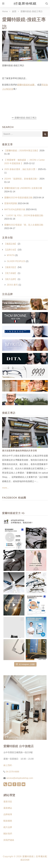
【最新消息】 (11, 267)
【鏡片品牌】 (11, 279)
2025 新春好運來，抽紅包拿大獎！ (21, 169)
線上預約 (8, 765)
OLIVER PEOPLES (16, 261)
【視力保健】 (11, 273)
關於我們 (8, 834)
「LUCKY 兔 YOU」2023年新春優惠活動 (24, 215)
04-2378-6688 (12, 772)
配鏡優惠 (8, 821)
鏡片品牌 (8, 827)
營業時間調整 (11, 203)
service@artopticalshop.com (19, 778)
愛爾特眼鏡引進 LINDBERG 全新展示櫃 (23, 188)
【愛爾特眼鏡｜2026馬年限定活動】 (22, 151)
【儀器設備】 (11, 244)
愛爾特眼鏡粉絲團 (26, 85)
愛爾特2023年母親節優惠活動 (18, 198)
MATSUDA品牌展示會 (15, 209)
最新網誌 (8, 808)
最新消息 (8, 802)
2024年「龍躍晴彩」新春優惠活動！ (22, 179)
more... (5, 488)
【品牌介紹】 (11, 250)
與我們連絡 (9, 840)
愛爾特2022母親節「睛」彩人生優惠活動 (24, 225)
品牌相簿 (8, 814)
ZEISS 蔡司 (12, 285)
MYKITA (11, 255)
